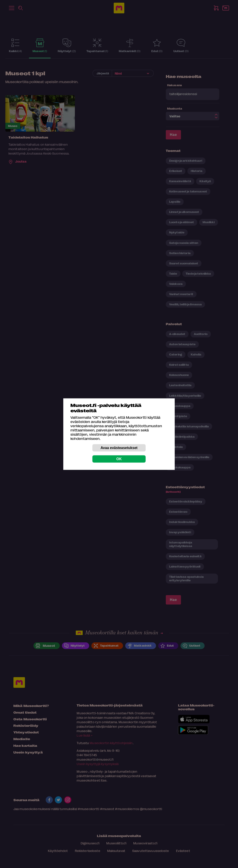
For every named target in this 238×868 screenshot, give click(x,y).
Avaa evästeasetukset (119, 448)
